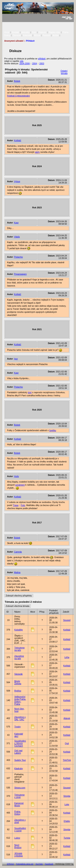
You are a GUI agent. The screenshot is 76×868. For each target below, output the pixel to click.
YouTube (39, 864)
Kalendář (27, 35)
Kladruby (19, 768)
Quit (67, 743)
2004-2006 (25, 63)
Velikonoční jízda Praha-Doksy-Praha (20, 700)
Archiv (56, 35)
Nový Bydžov (18, 846)
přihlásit (42, 59)
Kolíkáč (18, 140)
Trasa (16, 505)
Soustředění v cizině (20, 829)
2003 (42, 63)
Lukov (17, 838)
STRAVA (10, 864)
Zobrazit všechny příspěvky (19, 596)
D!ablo (67, 821)
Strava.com (20, 788)
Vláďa (17, 237)
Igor (16, 359)
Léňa (67, 657)
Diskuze (42, 32)
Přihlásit (30, 41)
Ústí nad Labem (18, 752)
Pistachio (18, 257)
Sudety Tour (20, 760)
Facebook (49, 864)
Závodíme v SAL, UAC (20, 718)
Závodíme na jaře (19, 657)
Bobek (17, 81)
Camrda (18, 552)
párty (37, 152)
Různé (37, 35)
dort (30, 392)
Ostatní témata (64, 72)
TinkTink (67, 760)
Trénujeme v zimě (20, 796)
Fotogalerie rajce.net (25, 864)
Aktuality (25, 32)
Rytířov (18, 691)
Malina (17, 572)
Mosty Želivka (18, 682)
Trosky (18, 727)
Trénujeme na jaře (20, 649)
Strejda (67, 796)
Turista (67, 838)
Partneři (47, 35)
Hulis (16, 476)
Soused (67, 620)
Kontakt (15, 32)
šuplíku (53, 430)
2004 (34, 63)
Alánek (67, 718)
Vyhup (17, 181)
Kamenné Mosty (19, 804)
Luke (67, 804)
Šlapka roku (54, 32)
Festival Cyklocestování (18, 96)
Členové (17, 35)
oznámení (20, 485)
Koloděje (19, 630)
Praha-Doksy (18, 813)
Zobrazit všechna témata (18, 606)
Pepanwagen (20, 274)
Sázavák (19, 674)
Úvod (7, 32)
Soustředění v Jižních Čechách (20, 743)
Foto (34, 32)
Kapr (16, 223)
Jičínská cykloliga (19, 855)
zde (22, 61)
